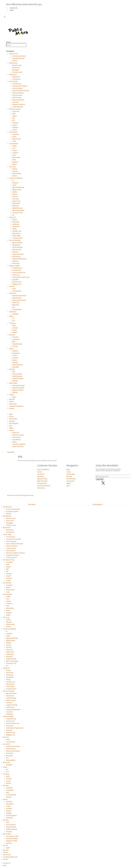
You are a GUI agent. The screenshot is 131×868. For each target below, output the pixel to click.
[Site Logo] (18, 31)
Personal (15, 123)
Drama (15, 330)
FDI (13, 120)
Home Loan (16, 67)
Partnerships (71, 474)
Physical (15, 171)
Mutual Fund (16, 139)
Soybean (15, 162)
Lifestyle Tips (17, 231)
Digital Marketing (18, 187)
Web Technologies (18, 210)
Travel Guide (16, 236)
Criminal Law (17, 270)
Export (15, 116)
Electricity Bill (17, 374)
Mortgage (16, 70)
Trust (14, 141)
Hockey (15, 360)
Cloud (14, 185)
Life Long (12, 167)
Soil (14, 307)
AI (13, 180)
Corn (14, 148)
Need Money (13, 63)
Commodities (14, 143)
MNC (14, 342)
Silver (14, 160)
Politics (15, 61)
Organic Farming (18, 254)
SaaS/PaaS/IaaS (17, 208)
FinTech (15, 196)
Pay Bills (12, 369)
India (14, 289)
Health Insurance (18, 93)
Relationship (17, 173)
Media (11, 316)
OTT (14, 321)
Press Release (14, 423)
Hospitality (16, 226)
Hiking (14, 229)
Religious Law (17, 284)
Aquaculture (16, 245)
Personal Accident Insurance (15, 553)
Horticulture (16, 256)
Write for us (41, 488)
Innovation (16, 339)
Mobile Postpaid (18, 378)
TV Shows (12, 323)
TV (13, 319)
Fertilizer (15, 252)
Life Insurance (17, 97)
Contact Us (14, 8)
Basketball (16, 353)
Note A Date (13, 383)
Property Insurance (19, 104)
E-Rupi (15, 130)
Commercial (16, 79)
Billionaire (13, 312)
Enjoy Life (12, 217)
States (14, 442)
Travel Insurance (18, 107)
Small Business (17, 344)
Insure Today (13, 81)
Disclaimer (41, 476)
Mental (15, 169)
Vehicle (12, 401)
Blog (11, 414)
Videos (11, 428)
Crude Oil (15, 153)
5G (13, 215)
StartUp (15, 346)
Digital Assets (17, 190)
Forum (11, 416)
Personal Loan (17, 72)
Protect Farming (15, 240)
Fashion (12, 408)
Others (15, 176)
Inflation (15, 127)
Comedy (15, 328)
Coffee (14, 146)
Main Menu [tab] (32, 504)
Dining (14, 219)
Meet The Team (42, 481)
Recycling (15, 305)
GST (14, 118)
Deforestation (17, 298)
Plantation (16, 263)
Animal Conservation (19, 296)
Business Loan (17, 65)
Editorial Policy (42, 479)
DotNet (15, 192)
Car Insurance (17, 84)
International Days (18, 385)
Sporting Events (18, 365)
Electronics (13, 404)
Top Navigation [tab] (97, 504)
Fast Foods (16, 222)
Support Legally (14, 266)
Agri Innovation (17, 243)
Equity (14, 137)
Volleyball (16, 367)
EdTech (15, 194)
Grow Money (13, 132)
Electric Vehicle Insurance (21, 91)
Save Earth (13, 293)
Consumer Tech (17, 213)
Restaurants (16, 233)
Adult (14, 325)
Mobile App (16, 203)
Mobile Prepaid (17, 376)
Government (13, 54)
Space (14, 397)
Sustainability (17, 309)
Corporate (16, 111)
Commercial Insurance (20, 86)
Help (12, 10)
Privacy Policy (42, 483)
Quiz (11, 426)
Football (15, 358)
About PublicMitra (43, 469)
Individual (15, 314)
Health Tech (16, 201)
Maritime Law (17, 282)
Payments (16, 206)
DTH (14, 372)
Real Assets (13, 74)
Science (12, 395)
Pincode (12, 421)
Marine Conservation (19, 300)
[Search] (27, 45)
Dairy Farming (17, 249)
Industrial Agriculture (19, 259)
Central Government (19, 56)
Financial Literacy (15, 109)
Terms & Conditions (44, 486)
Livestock (15, 261)
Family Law (16, 275)
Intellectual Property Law (21, 277)
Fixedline (15, 381)
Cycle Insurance (17, 88)
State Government (18, 58)
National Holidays (18, 388)
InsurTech (16, 199)
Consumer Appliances (16, 406)
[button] (8, 42)
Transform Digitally (16, 178)
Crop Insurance (17, 95)
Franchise (15, 337)
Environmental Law (19, 272)
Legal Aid (15, 279)
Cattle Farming (17, 247)
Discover (12, 399)
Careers (40, 472)
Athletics (15, 351)
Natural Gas (16, 157)
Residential (16, 77)
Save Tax (12, 286)
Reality (15, 332)
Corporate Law (17, 268)
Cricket (15, 355)
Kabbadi (15, 362)
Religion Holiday (18, 390)
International (17, 291)
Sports (11, 348)
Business (12, 335)
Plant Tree (16, 302)
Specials (15, 392)
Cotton (15, 150)
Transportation (17, 238)
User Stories (70, 481)
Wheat (14, 164)
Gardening (16, 224)
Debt (14, 114)
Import (15, 125)
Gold (14, 155)
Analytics (15, 183)
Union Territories (18, 446)
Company (15, 134)
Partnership (13, 419)
